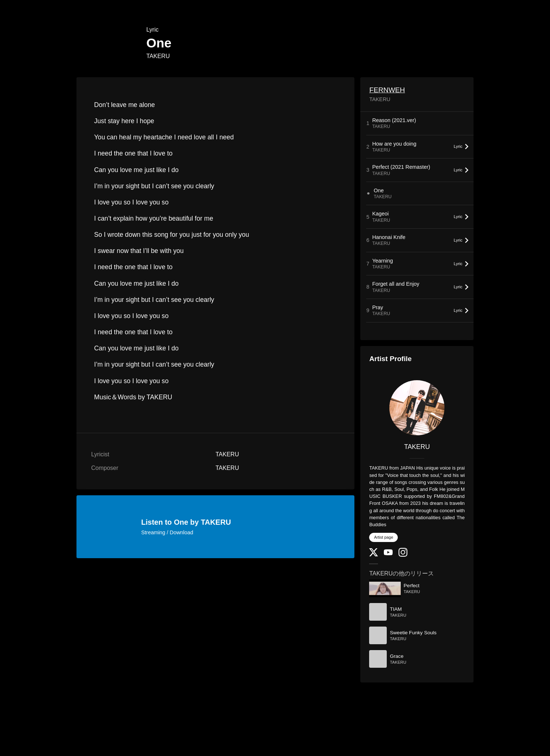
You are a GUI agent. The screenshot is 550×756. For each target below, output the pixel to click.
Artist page (383, 537)
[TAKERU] (417, 408)
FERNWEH (387, 90)
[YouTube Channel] (388, 554)
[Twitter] (374, 555)
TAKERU (158, 56)
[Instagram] (403, 555)
